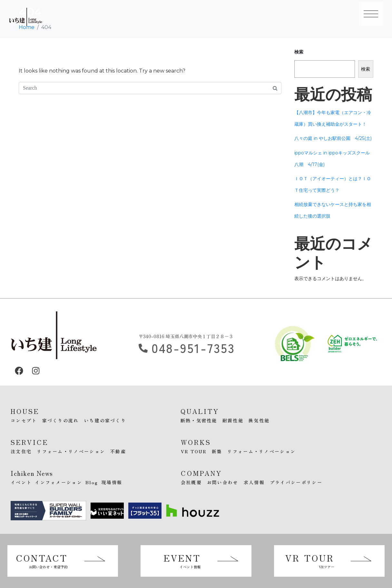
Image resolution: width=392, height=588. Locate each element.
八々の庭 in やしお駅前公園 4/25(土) (333, 138)
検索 (299, 52)
